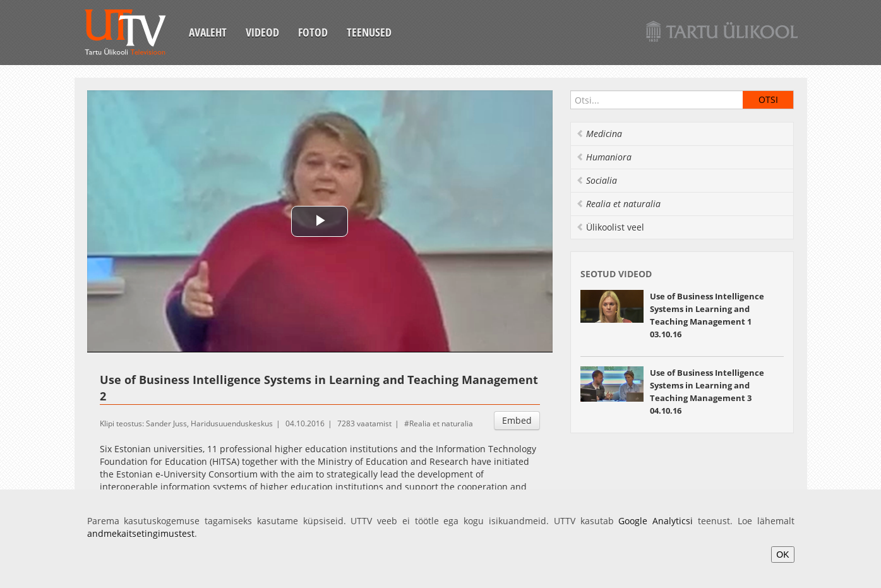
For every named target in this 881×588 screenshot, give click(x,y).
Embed (517, 420)
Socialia (596, 180)
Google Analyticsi (656, 521)
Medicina (599, 134)
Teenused (369, 32)
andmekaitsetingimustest (141, 533)
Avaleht (208, 32)
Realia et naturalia (441, 423)
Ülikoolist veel (610, 227)
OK (782, 555)
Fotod (313, 32)
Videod (262, 32)
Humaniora (604, 157)
